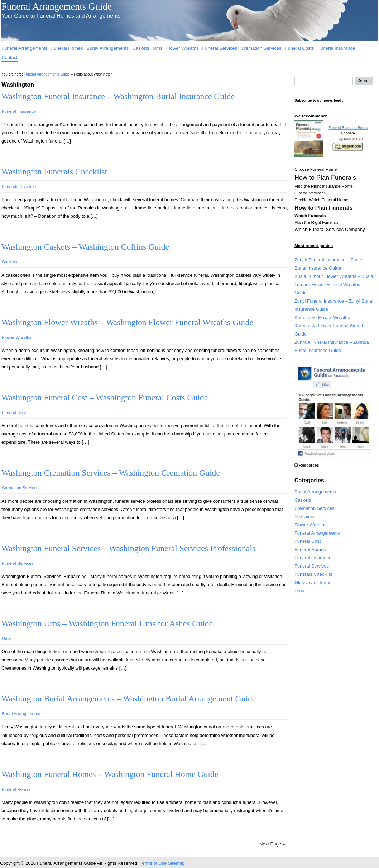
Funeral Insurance (336, 48)
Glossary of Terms (313, 582)
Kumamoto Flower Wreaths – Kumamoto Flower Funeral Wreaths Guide (331, 326)
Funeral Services (220, 48)
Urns (157, 48)
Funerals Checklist (19, 186)
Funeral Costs (299, 48)
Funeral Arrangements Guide (56, 6)
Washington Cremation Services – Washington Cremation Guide (111, 473)
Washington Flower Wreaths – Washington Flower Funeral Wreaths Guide (127, 322)
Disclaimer (305, 517)
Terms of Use (153, 863)
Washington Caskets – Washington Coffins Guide (85, 247)
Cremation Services (261, 48)
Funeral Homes (67, 48)
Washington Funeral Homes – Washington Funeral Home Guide (110, 774)
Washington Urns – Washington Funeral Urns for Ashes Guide (107, 623)
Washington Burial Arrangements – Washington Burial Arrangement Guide (129, 699)
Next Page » (272, 844)
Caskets (141, 48)
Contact (9, 57)
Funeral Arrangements (25, 48)
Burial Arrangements (108, 48)
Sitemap (176, 863)
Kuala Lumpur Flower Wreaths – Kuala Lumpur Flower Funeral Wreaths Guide (334, 284)
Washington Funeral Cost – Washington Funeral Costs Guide (105, 397)
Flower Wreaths (183, 48)
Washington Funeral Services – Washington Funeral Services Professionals (128, 548)
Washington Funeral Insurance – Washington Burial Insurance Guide (118, 96)
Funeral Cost (14, 412)
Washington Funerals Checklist (54, 172)
